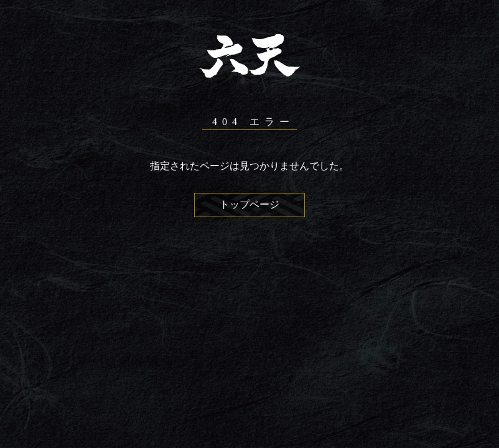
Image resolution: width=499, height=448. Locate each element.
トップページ (250, 204)
